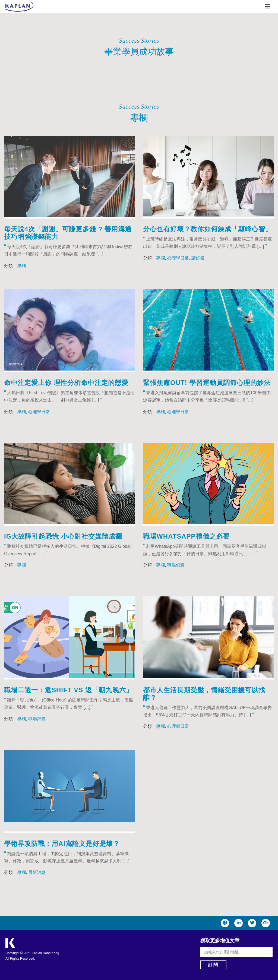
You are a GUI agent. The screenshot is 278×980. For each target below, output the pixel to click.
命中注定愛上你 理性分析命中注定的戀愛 (66, 383)
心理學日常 (178, 258)
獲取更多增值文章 (220, 941)
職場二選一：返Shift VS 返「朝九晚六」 (68, 690)
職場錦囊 (176, 565)
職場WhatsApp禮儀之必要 (186, 536)
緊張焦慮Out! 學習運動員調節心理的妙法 (207, 383)
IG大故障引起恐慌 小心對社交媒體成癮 (63, 536)
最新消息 (37, 872)
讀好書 (198, 258)
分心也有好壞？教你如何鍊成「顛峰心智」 (208, 229)
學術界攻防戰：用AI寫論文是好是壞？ (62, 844)
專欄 (21, 266)
